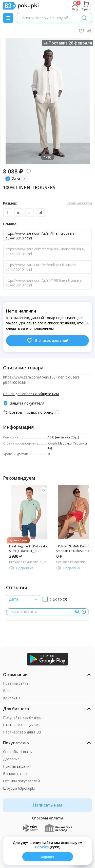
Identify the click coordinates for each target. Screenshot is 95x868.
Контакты (12, 698)
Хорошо (48, 857)
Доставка (11, 759)
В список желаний (48, 341)
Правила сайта (16, 683)
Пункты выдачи (16, 766)
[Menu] (8, 18)
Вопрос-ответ (15, 774)
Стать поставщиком (21, 725)
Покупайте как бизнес (22, 717)
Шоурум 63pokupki (19, 788)
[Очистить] (84, 612)
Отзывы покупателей (21, 781)
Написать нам (48, 805)
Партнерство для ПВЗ (22, 732)
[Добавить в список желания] (44, 490)
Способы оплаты (18, 752)
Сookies (42, 847)
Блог (7, 691)
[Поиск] (84, 18)
